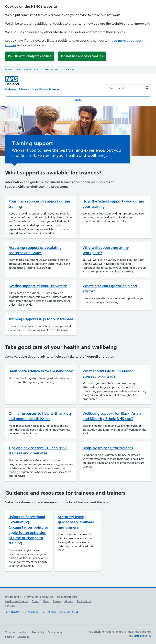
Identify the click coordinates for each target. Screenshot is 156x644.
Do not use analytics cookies (82, 56)
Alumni (38, 69)
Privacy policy (55, 632)
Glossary (10, 606)
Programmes (13, 597)
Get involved (52, 69)
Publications (84, 601)
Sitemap (10, 637)
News (18, 69)
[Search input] (126, 88)
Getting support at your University (38, 286)
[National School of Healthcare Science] (53, 90)
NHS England (142, 636)
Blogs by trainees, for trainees (108, 448)
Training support (67, 597)
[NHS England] (53, 81)
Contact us (68, 69)
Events (27, 69)
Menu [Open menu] (78, 100)
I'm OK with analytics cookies (30, 56)
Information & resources (39, 597)
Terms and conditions (17, 632)
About (35, 601)
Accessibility (38, 632)
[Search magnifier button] (147, 88)
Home (8, 69)
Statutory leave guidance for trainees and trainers (76, 522)
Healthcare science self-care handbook (41, 371)
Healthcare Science (17, 601)
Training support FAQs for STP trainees (41, 319)
